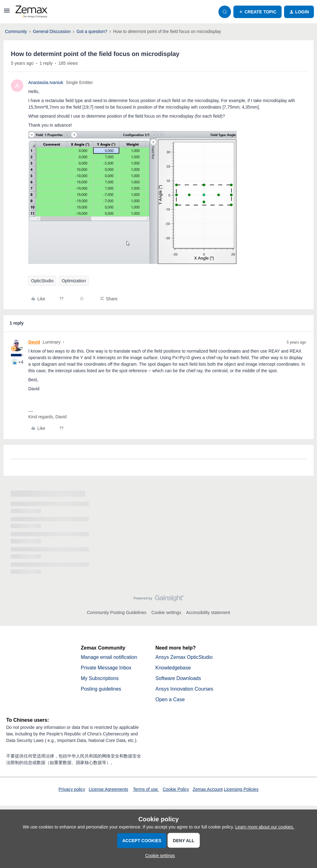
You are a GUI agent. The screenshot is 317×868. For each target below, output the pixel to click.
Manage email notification (109, 657)
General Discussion (52, 31)
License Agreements (109, 789)
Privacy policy (72, 789)
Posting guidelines (101, 689)
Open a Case (170, 699)
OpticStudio (42, 281)
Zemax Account (208, 789)
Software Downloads (178, 678)
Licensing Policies (241, 789)
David (34, 342)
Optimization (74, 281)
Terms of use (146, 789)
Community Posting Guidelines (117, 612)
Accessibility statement (208, 612)
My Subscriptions (100, 678)
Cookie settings (166, 612)
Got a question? (92, 31)
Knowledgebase (173, 668)
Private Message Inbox (106, 668)
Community (16, 31)
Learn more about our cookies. (265, 827)
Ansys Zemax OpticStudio (184, 657)
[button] (7, 13)
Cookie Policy (176, 789)
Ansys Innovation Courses (184, 689)
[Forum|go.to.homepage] (31, 12)
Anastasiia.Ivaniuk (46, 82)
